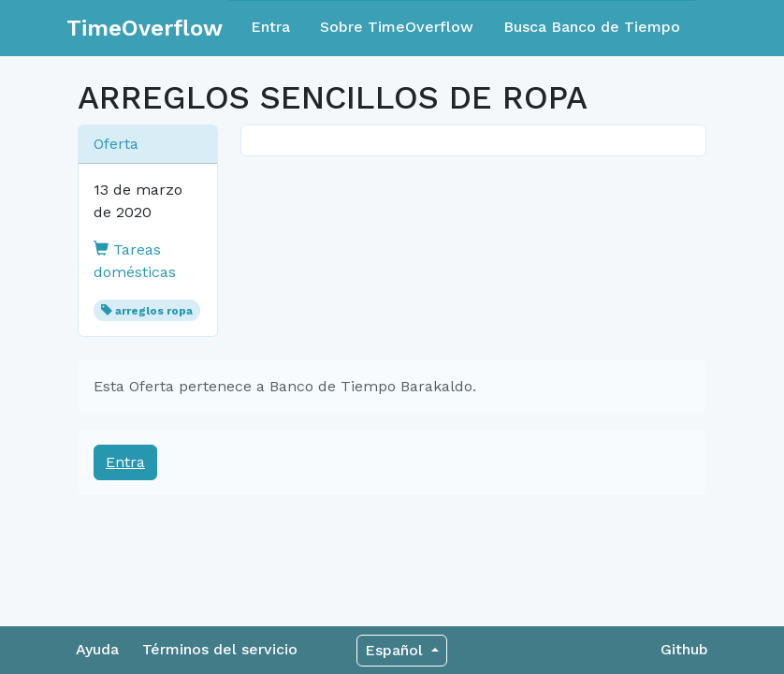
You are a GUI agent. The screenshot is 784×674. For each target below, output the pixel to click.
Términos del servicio (220, 649)
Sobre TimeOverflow (397, 27)
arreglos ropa (154, 311)
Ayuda (97, 649)
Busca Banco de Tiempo (592, 27)
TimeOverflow (145, 28)
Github (684, 649)
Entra (270, 27)
